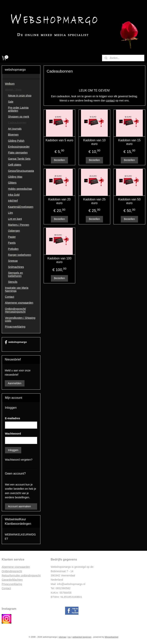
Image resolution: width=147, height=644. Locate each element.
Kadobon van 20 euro (60, 201)
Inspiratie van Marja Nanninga (17, 289)
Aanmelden (15, 383)
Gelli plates (15, 165)
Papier (12, 237)
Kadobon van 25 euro (94, 201)
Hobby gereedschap (20, 189)
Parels (12, 243)
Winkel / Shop (13, 90)
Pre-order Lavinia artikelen (18, 109)
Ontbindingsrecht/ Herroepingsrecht (16, 310)
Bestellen (60, 160)
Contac (6, 588)
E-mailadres (13, 418)
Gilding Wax (15, 177)
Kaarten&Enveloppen (21, 207)
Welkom (10, 84)
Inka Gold (14, 195)
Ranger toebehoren (20, 255)
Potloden (13, 249)
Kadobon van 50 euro (129, 201)
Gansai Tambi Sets (19, 159)
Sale (11, 102)
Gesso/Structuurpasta (21, 171)
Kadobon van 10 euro (94, 142)
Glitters (12, 183)
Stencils (13, 282)
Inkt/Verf (13, 201)
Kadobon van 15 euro (129, 142)
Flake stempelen (18, 153)
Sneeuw (13, 261)
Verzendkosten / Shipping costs (20, 319)
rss (69, 637)
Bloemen (13, 135)
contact (110, 101)
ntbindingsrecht (13, 571)
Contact (10, 297)
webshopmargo (16, 342)
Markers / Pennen (19, 225)
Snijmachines (16, 267)
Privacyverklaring (15, 327)
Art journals (15, 129)
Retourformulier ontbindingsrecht (21, 575)
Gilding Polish (16, 141)
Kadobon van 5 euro (60, 140)
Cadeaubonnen (17, 123)
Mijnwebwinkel (111, 637)
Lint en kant (15, 219)
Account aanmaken (20, 506)
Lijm (11, 213)
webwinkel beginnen (82, 637)
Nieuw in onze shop (20, 96)
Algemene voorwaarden (19, 303)
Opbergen (14, 231)
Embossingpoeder (19, 147)
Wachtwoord (13, 434)
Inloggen (13, 450)
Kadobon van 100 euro (59, 260)
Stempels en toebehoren (16, 274)
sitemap (62, 637)
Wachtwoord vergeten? (19, 460)
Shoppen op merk (19, 117)
